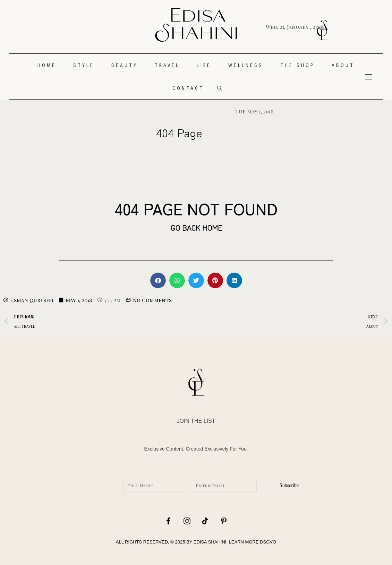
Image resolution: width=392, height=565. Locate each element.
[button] (158, 280)
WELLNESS (246, 65)
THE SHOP (297, 65)
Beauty (125, 65)
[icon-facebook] (169, 521)
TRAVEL (167, 65)
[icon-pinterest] (224, 521)
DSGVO (268, 542)
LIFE (204, 65)
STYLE (84, 65)
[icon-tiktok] (205, 521)
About (343, 65)
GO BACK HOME (196, 227)
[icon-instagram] (187, 521)
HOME (47, 65)
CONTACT (188, 88)
